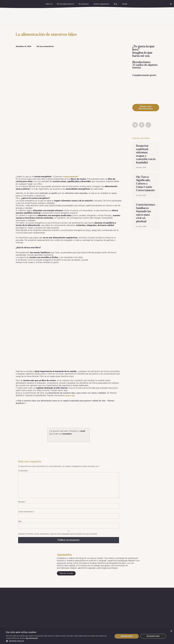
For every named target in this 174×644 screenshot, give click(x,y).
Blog (116, 4)
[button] (171, 4)
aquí (67, 396)
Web (20, 522)
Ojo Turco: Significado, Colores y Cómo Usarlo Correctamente (145, 184)
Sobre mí (49, 4)
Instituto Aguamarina (101, 4)
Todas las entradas (66, 573)
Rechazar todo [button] (153, 636)
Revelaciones (84, 4)
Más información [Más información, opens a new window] (32, 638)
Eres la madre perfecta (65, 4)
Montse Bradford (71, 177)
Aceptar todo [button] (127, 636)
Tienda (125, 4)
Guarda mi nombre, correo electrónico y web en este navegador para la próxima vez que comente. (58, 534)
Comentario (23, 471)
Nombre (22, 502)
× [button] (171, 631)
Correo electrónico (26, 512)
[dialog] (87, 636)
